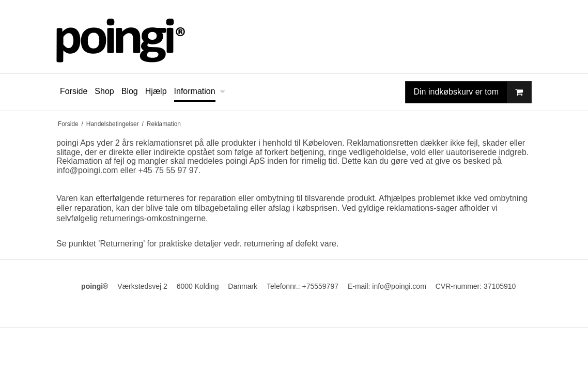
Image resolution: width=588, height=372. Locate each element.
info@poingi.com (87, 170)
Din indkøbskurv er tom (473, 92)
